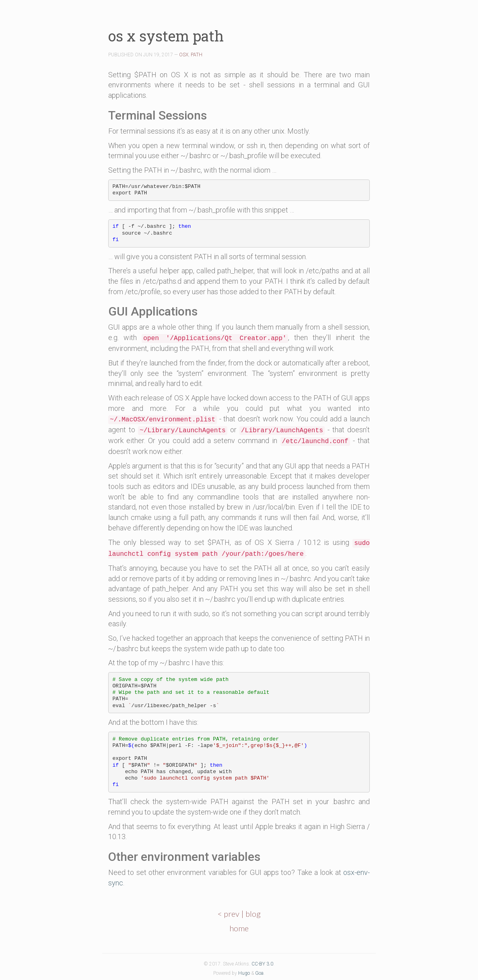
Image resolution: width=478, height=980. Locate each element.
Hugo (244, 973)
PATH (197, 55)
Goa (259, 973)
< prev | (231, 914)
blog (253, 914)
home (239, 928)
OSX (184, 55)
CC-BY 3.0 (262, 964)
